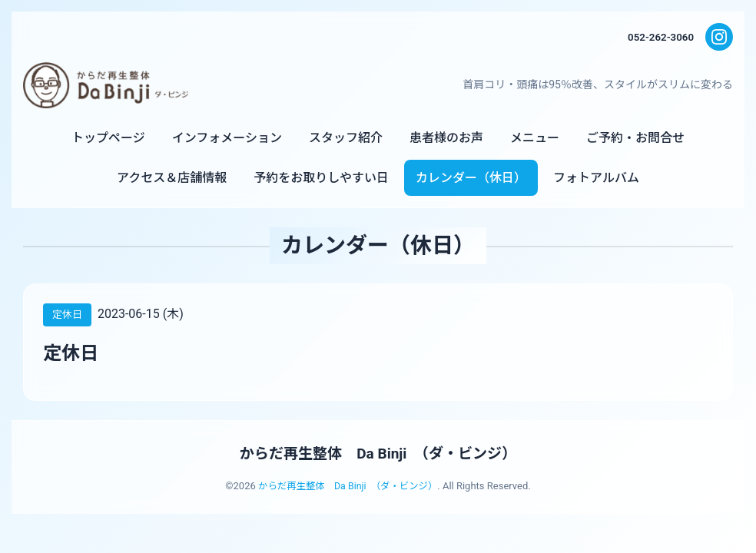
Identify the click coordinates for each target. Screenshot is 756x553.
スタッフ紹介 (346, 138)
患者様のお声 (446, 138)
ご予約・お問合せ (635, 138)
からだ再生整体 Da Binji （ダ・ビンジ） (378, 453)
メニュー (535, 138)
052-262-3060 (659, 37)
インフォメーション (227, 138)
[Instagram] (719, 37)
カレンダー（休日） (471, 178)
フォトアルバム (596, 178)
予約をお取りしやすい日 (321, 178)
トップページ (108, 138)
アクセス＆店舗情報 (172, 178)
